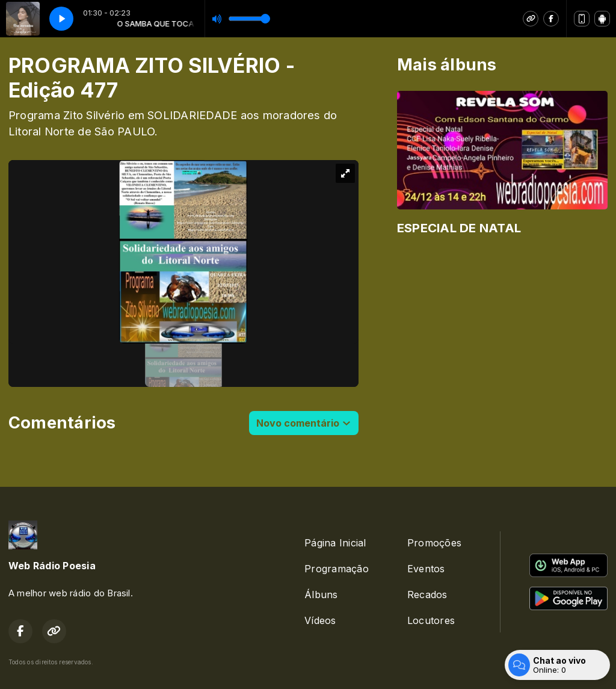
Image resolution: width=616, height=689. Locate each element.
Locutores (431, 620)
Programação (337, 569)
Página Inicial (335, 543)
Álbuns (321, 595)
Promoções (434, 543)
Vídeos (320, 620)
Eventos (426, 569)
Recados (427, 595)
